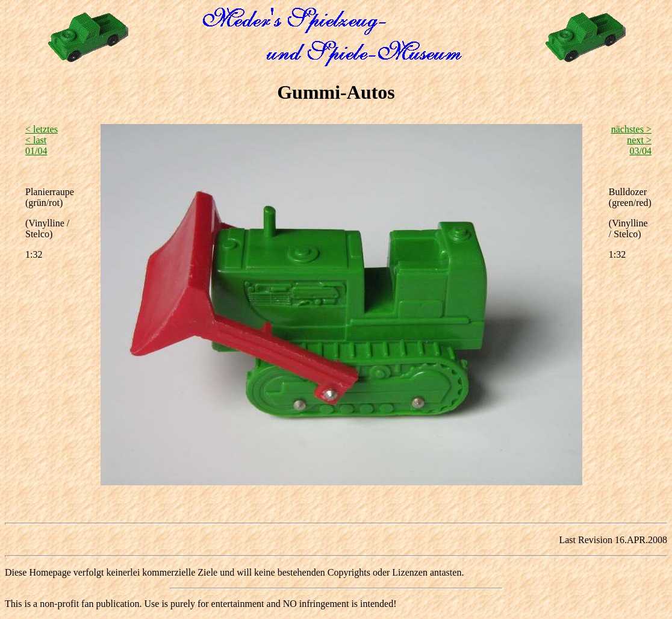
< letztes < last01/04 (42, 140)
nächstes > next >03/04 (631, 140)
